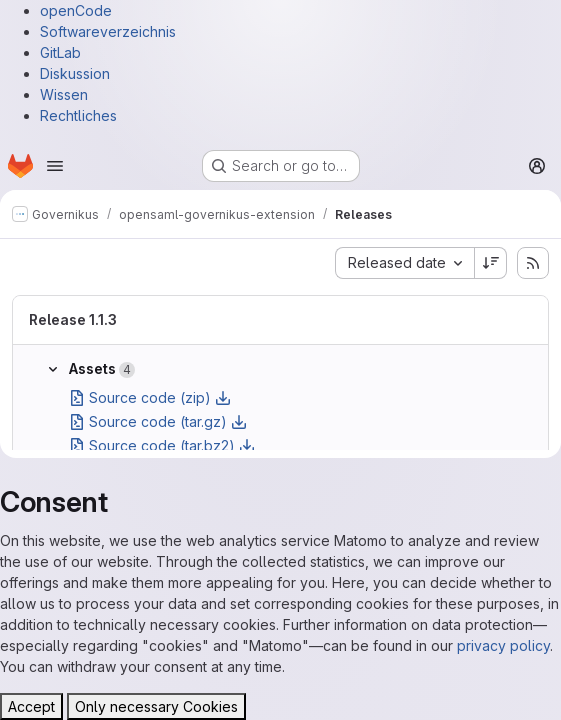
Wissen (64, 94)
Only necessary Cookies (156, 706)
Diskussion (75, 73)
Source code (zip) (150, 397)
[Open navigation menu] (55, 166)
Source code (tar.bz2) (162, 445)
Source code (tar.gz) (158, 421)
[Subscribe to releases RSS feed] (533, 263)
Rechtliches (78, 115)
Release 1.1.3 (73, 319)
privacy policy (503, 645)
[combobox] (404, 263)
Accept (31, 706)
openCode (76, 10)
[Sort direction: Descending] (491, 263)
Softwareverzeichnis (108, 31)
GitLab (60, 52)
